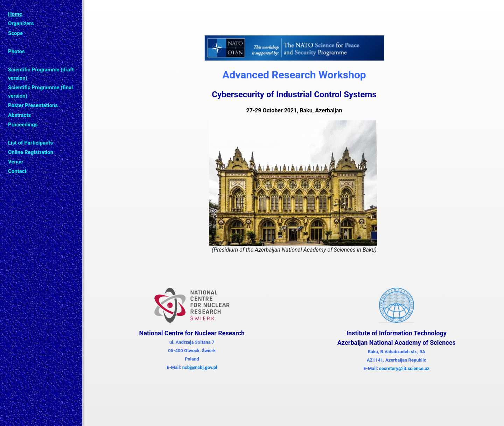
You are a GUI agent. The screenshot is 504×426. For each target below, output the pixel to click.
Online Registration (31, 152)
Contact (17, 171)
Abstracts (19, 115)
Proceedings (23, 125)
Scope (15, 33)
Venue (16, 162)
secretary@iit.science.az (404, 368)
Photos (16, 51)
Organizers (21, 23)
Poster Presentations (33, 105)
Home (15, 14)
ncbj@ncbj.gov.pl (200, 367)
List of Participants (30, 143)
